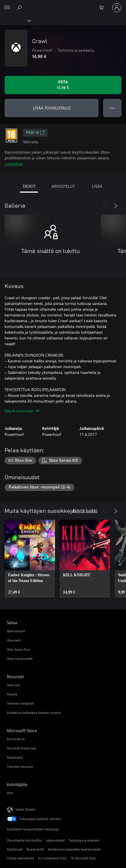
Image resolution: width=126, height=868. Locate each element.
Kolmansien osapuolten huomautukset (74, 849)
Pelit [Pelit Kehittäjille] (10, 793)
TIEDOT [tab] (29, 186)
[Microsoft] (63, 4)
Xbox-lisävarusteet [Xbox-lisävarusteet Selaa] (20, 659)
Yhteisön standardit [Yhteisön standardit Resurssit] (20, 703)
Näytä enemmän (22, 411)
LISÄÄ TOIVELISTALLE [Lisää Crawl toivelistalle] (52, 108)
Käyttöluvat (15, 849)
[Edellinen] (104, 206)
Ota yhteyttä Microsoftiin (24, 840)
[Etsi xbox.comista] (20, 7)
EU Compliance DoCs (53, 858)
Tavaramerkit (35, 849)
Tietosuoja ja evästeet (84, 840)
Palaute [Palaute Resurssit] (12, 694)
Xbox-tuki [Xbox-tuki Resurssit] (13, 685)
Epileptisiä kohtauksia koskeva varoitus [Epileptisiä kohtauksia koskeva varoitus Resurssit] (34, 713)
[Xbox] (15, 20)
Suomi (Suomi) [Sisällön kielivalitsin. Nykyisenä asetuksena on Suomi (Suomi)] (25, 809)
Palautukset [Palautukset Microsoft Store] (15, 757)
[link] (30, 559)
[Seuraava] (116, 206)
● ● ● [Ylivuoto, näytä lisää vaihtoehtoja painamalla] (112, 108)
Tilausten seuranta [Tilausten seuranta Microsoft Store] (20, 766)
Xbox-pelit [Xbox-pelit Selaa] (14, 640)
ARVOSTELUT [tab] (63, 186)
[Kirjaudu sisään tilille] (117, 8)
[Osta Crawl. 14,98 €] (63, 85)
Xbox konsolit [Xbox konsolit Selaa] (16, 631)
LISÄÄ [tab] (97, 186)
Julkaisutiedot (55, 840)
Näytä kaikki (85, 510)
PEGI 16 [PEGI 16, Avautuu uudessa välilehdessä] (35, 133)
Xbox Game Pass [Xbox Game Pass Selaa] (18, 649)
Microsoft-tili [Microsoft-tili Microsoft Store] (16, 739)
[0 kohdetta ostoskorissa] (103, 8)
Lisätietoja (14, 164)
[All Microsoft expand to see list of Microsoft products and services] (7, 8)
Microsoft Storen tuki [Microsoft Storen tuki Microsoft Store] (21, 748)
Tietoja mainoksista (20, 858)
